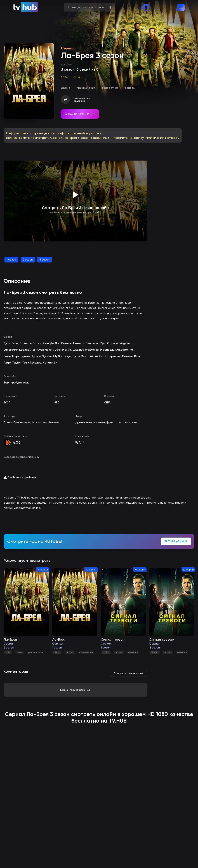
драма (19, 652)
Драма (8, 422)
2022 (8, 652)
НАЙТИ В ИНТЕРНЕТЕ (80, 114)
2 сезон (28, 260)
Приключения (22, 422)
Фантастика (39, 422)
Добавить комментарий (128, 673)
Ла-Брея (38, 714)
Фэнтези (54, 422)
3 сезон (44, 260)
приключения (35, 652)
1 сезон (11, 260)
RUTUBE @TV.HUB (176, 541)
